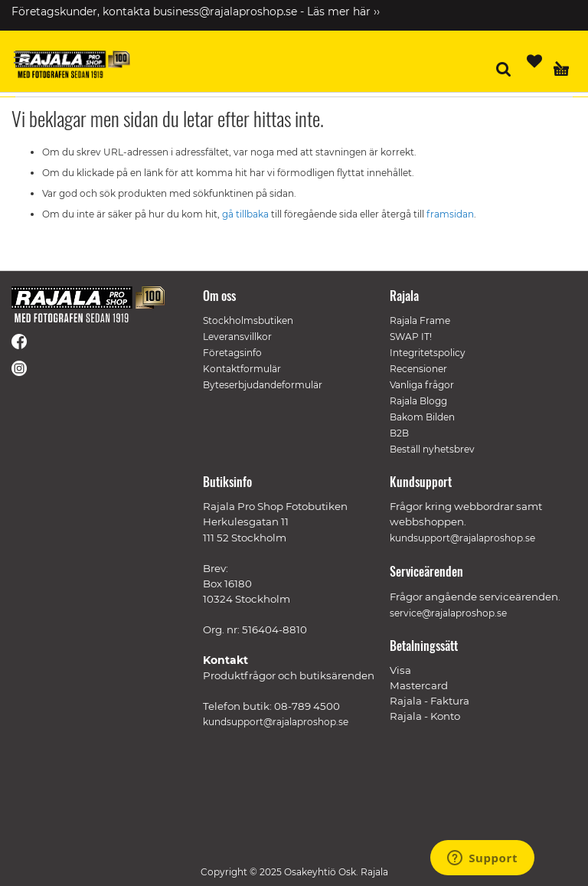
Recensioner (418, 369)
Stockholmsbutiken (248, 320)
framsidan (450, 214)
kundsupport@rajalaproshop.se (276, 722)
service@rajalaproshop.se (448, 613)
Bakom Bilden (422, 417)
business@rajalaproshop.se (225, 11)
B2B (399, 433)
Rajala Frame (420, 320)
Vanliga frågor (422, 385)
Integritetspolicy (428, 353)
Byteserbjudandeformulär (263, 385)
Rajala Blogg (418, 401)
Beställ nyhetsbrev (432, 449)
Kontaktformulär (242, 369)
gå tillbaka (247, 214)
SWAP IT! (411, 337)
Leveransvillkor (237, 337)
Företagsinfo (232, 353)
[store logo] (73, 64)
